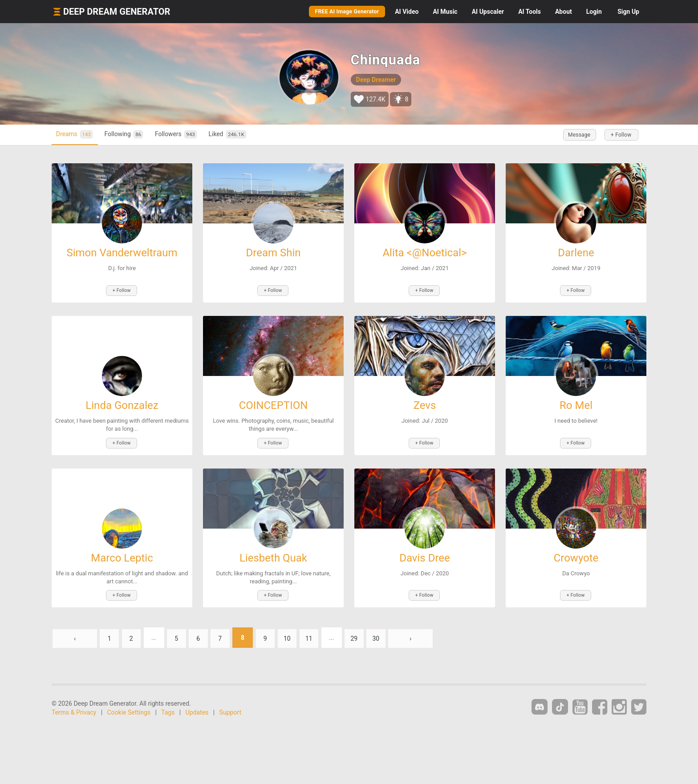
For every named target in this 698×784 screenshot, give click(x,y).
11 (321, 635)
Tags (168, 710)
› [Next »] (426, 635)
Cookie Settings (129, 710)
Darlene (576, 253)
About (564, 12)
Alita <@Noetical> (424, 253)
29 (367, 635)
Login (594, 12)
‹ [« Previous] (75, 635)
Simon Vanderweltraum (122, 253)
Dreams (77, 135)
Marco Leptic (122, 556)
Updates (197, 710)
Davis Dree (425, 556)
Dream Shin (274, 253)
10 (297, 635)
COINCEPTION (274, 404)
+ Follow (620, 135)
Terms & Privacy (74, 710)
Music (445, 12)
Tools (530, 12)
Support (230, 710)
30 (390, 635)
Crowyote (576, 556)
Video (407, 12)
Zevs (425, 404)
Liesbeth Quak (273, 556)
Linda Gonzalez (122, 404)
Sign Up (628, 12)
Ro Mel (576, 404)
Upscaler (488, 12)
